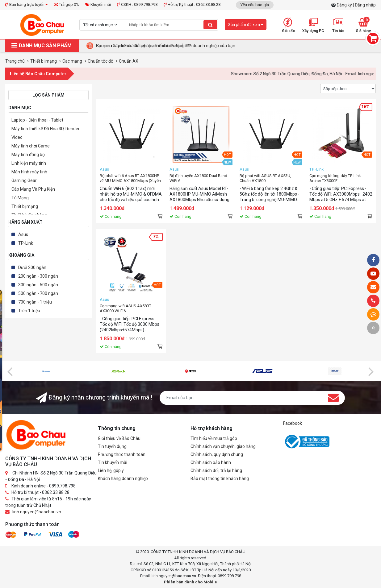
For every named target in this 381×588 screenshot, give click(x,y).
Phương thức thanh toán (122, 454)
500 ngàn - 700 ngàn (38, 293)
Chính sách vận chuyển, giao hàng (223, 446)
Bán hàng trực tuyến (26, 4)
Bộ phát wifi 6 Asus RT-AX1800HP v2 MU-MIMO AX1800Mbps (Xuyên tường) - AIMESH (130, 178)
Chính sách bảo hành (211, 462)
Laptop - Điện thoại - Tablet (37, 120)
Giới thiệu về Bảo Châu (119, 438)
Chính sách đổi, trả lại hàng (216, 470)
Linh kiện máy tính (29, 163)
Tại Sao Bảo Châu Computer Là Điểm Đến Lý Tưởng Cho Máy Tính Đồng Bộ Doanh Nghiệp (182, 46)
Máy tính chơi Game (31, 146)
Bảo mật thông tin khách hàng (220, 478)
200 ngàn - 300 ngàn (38, 276)
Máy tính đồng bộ (28, 155)
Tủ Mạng (20, 198)
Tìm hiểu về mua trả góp (214, 438)
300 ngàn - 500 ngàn (38, 285)
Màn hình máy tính (29, 172)
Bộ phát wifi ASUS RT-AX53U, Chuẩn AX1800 (265, 178)
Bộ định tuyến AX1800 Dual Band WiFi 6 (198, 178)
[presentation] (10, 371)
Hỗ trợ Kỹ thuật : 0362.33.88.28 (192, 4)
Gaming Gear (24, 180)
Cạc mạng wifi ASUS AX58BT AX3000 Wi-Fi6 (126, 308)
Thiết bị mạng (25, 206)
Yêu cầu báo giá (255, 5)
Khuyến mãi (98, 4)
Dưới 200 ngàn (32, 267)
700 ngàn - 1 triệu (35, 302)
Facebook (293, 423)
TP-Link (26, 243)
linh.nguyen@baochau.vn (37, 512)
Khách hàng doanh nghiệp (123, 478)
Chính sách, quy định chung (217, 454)
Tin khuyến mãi (113, 462)
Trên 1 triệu (29, 311)
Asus (23, 234)
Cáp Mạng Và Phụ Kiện (33, 189)
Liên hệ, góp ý (111, 470)
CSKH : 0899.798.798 (137, 4)
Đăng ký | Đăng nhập (356, 5)
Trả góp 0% (66, 4)
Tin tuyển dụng (112, 446)
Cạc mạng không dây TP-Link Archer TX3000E (335, 178)
